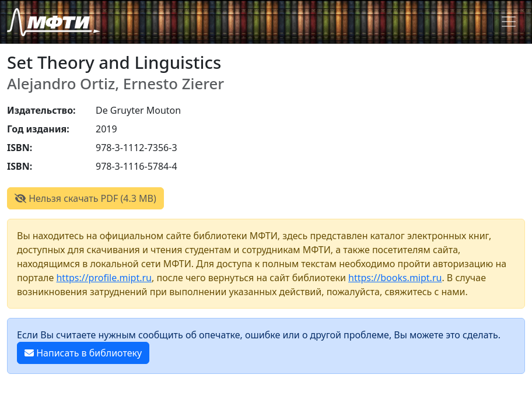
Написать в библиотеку (83, 353)
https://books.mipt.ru (395, 278)
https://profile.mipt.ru (104, 278)
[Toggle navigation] (509, 22)
